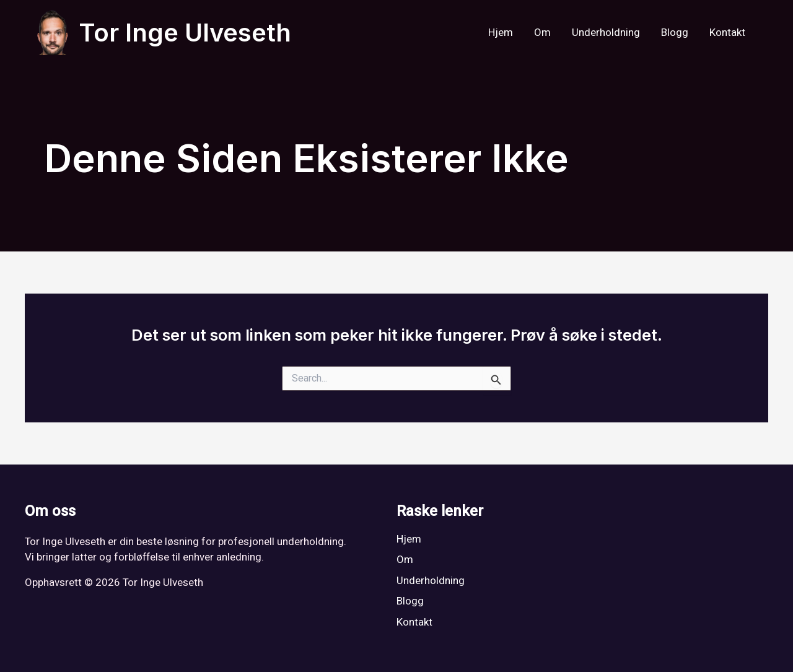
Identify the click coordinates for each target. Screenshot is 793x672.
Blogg (675, 33)
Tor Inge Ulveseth (185, 33)
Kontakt (727, 33)
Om (542, 33)
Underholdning (606, 33)
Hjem (501, 33)
